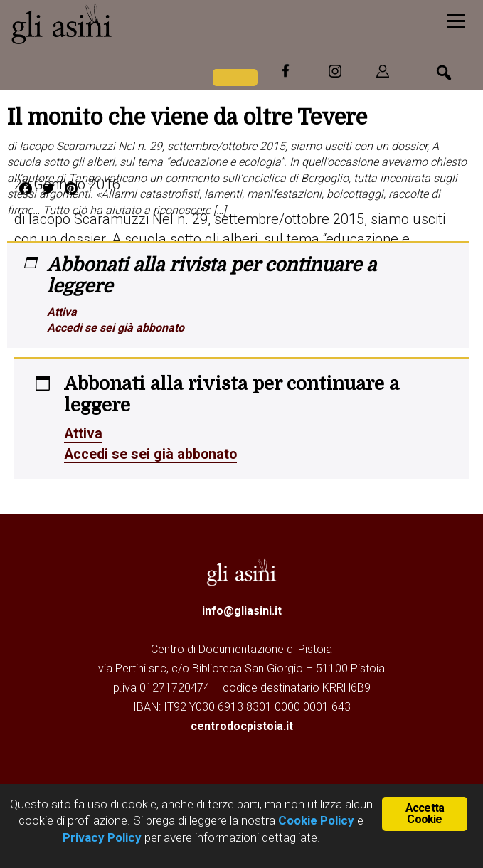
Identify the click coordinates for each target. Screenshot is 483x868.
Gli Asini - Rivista (117, 23)
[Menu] (456, 20)
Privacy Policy (102, 837)
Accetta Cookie (425, 814)
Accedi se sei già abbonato (116, 328)
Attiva (62, 312)
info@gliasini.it (242, 609)
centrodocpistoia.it (242, 725)
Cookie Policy (315, 820)
